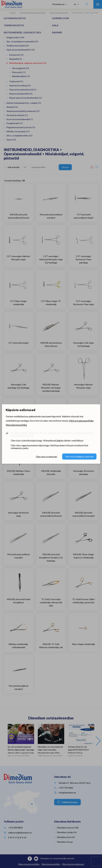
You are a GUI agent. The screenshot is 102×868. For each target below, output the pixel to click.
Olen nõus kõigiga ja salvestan (79, 457)
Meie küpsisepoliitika (16, 425)
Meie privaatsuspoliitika (81, 421)
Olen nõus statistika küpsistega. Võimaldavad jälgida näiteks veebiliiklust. (47, 441)
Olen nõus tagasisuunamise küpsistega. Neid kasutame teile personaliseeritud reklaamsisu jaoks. (49, 447)
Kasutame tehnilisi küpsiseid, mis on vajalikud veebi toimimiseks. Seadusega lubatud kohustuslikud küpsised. (52, 434)
